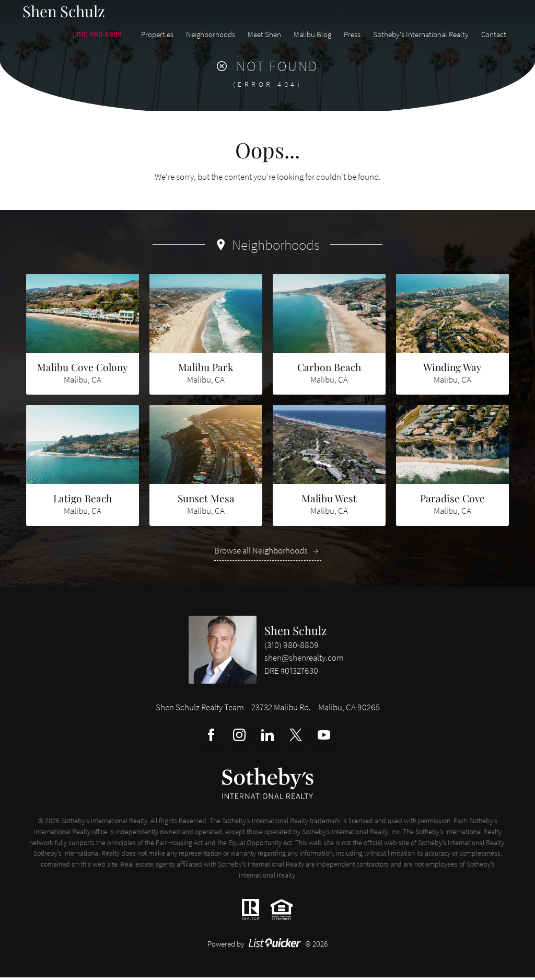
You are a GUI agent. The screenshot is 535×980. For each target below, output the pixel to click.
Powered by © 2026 (268, 946)
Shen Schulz (295, 633)
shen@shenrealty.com (304, 661)
